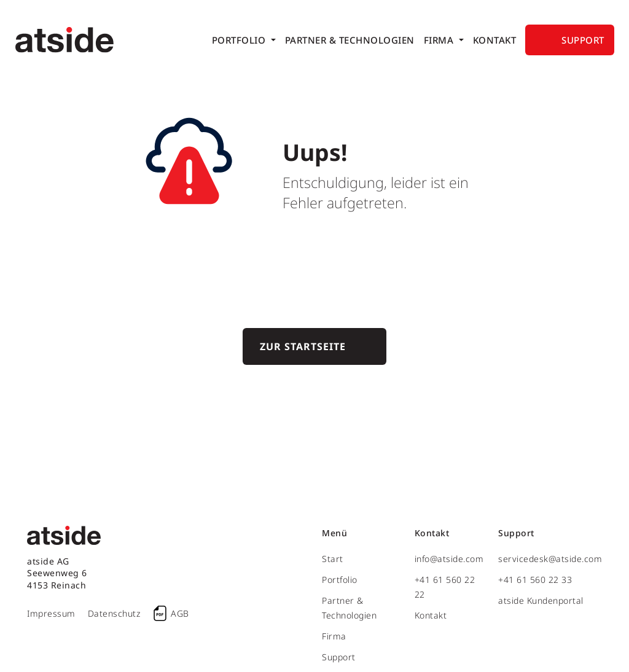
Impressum (51, 613)
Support (583, 40)
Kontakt (495, 40)
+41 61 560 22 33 (535, 580)
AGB (180, 613)
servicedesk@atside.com (550, 559)
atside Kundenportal (541, 600)
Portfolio (240, 40)
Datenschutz (114, 613)
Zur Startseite (303, 346)
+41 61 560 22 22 (445, 587)
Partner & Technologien (350, 40)
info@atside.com (449, 559)
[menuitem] (244, 40)
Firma (440, 40)
